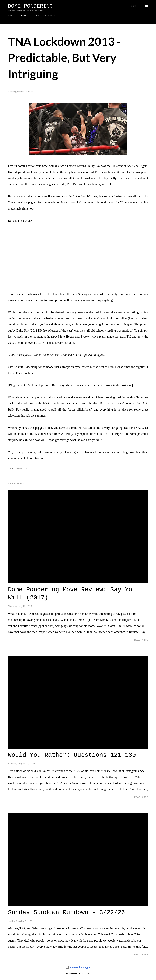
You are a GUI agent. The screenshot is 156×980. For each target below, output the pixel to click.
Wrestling (22, 468)
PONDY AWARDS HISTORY (47, 16)
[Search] (134, 6)
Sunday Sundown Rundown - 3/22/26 (66, 913)
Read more (141, 640)
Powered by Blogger (78, 967)
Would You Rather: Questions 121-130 (72, 755)
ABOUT (24, 16)
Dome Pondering (30, 6)
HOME (10, 16)
